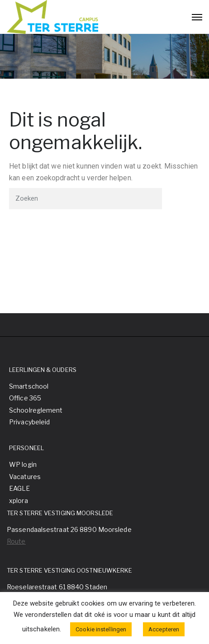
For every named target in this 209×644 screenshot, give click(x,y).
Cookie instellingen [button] (101, 629)
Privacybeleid (29, 422)
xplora (19, 501)
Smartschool (29, 386)
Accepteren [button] (164, 629)
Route (16, 541)
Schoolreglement (36, 410)
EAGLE (20, 488)
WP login (23, 464)
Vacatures (25, 477)
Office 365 (25, 398)
